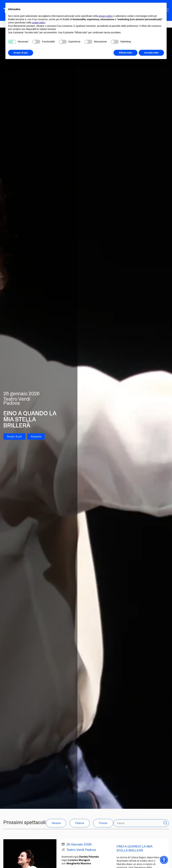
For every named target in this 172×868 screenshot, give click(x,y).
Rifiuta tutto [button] (126, 53)
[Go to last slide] (6, 416)
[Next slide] (166, 416)
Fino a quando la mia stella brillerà (134, 848)
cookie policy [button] (39, 23)
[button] (165, 823)
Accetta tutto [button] (151, 53)
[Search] (165, 823)
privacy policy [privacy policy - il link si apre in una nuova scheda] (106, 16)
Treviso (103, 823)
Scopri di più (14, 436)
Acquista (36, 436)
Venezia (56, 823)
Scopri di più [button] (21, 53)
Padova (80, 823)
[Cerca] (134, 823)
